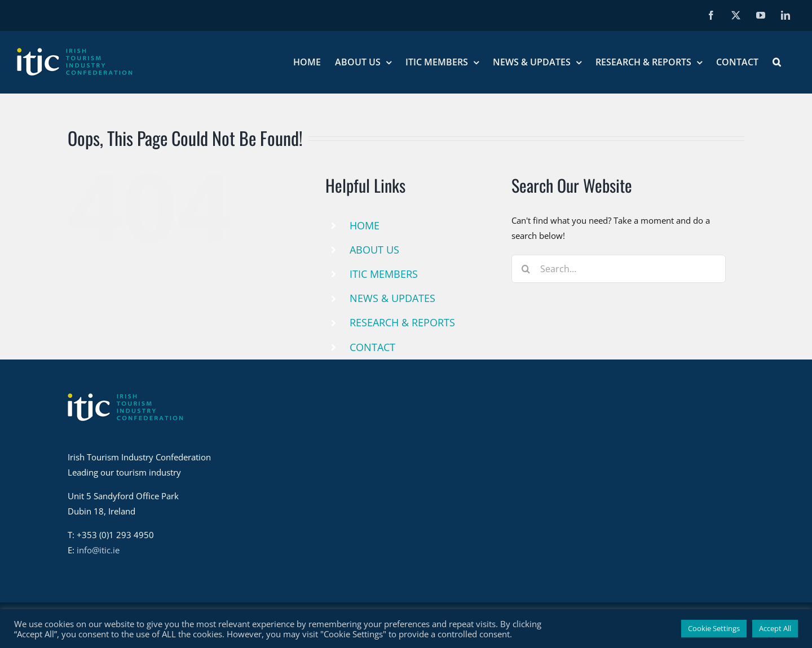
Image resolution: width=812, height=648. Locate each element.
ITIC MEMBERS (384, 274)
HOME (365, 225)
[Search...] (619, 269)
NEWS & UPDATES (392, 298)
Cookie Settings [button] (714, 628)
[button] (777, 62)
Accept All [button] (775, 628)
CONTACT (372, 347)
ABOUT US (374, 250)
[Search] (526, 269)
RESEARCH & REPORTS (402, 322)
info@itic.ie (98, 550)
